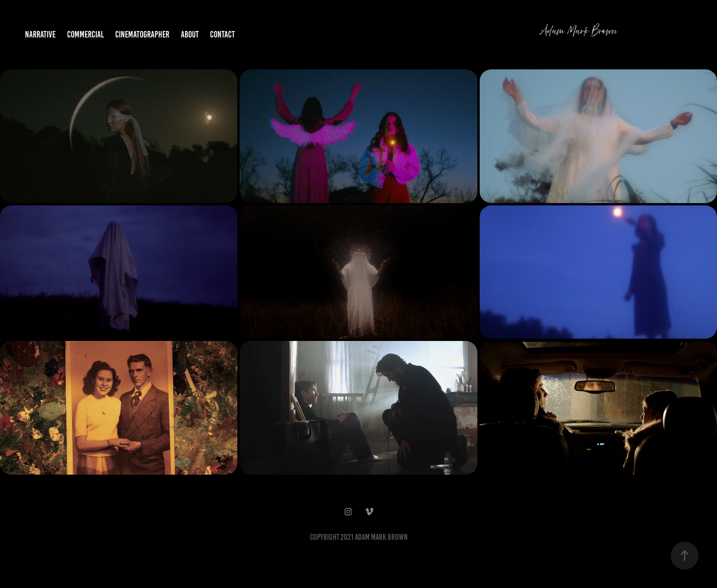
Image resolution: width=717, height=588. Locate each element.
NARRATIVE (40, 34)
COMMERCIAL (86, 34)
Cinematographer (142, 34)
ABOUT (190, 34)
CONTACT (223, 34)
